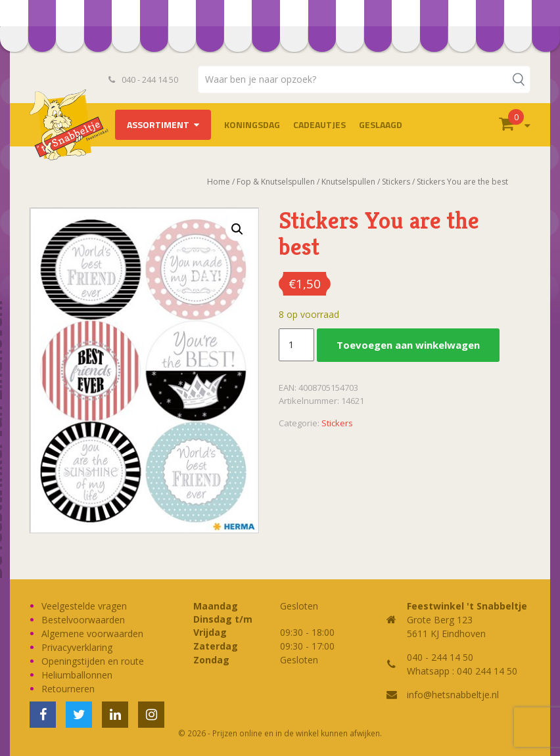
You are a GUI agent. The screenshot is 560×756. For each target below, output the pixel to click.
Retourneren (68, 689)
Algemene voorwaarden (92, 634)
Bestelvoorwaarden (83, 620)
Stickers (396, 182)
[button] (237, 229)
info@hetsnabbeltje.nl (453, 695)
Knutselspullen (348, 182)
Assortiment (158, 124)
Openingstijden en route (93, 661)
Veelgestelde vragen (84, 606)
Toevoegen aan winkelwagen (408, 345)
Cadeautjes (319, 124)
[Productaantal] (296, 345)
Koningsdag (252, 124)
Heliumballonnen (77, 675)
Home (219, 182)
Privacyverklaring (77, 647)
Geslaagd (381, 124)
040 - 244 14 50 (143, 79)
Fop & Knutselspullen (276, 182)
